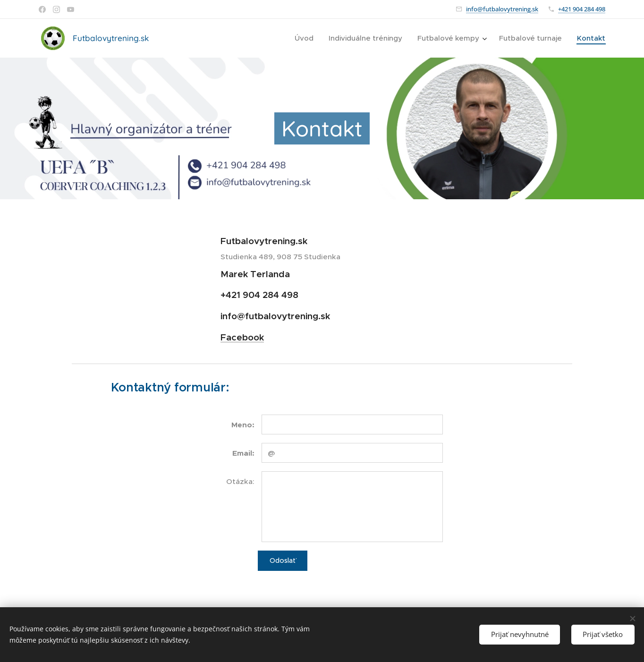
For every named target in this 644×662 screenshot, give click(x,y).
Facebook (242, 337)
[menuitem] (307, 38)
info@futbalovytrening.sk (502, 9)
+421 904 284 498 (582, 9)
